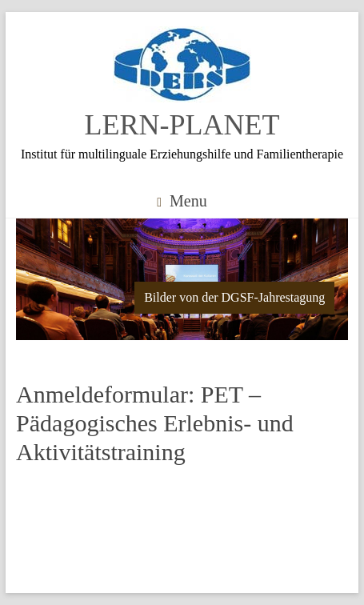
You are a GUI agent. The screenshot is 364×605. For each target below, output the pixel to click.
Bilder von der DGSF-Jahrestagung (234, 297)
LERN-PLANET (182, 125)
